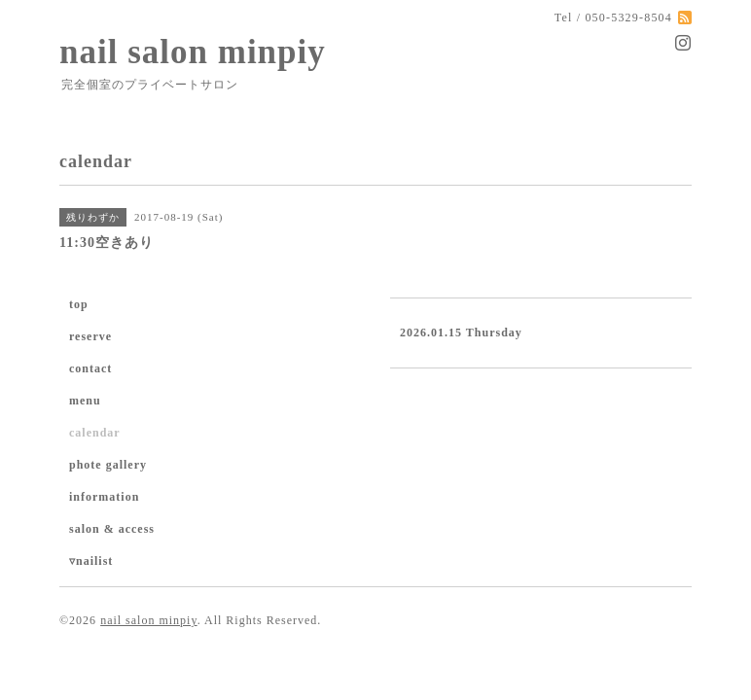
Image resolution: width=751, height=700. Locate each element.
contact (90, 368)
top (79, 304)
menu (85, 401)
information (104, 497)
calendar (95, 433)
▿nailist (91, 561)
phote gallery (108, 465)
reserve (90, 336)
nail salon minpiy (193, 52)
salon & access (112, 529)
